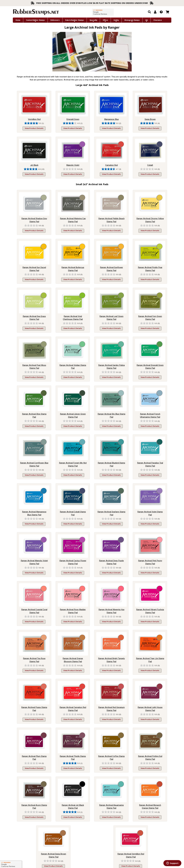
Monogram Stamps (132, 21)
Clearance (158, 20)
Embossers (55, 20)
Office (105, 21)
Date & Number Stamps (75, 21)
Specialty (93, 21)
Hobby (116, 21)
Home (18, 20)
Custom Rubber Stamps (35, 21)
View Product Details (34, 128)
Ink (146, 21)
